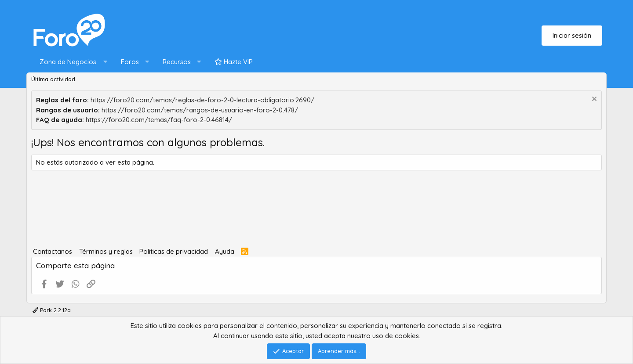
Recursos (177, 62)
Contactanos (53, 251)
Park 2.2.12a (52, 310)
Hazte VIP (234, 62)
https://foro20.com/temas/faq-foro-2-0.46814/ (159, 120)
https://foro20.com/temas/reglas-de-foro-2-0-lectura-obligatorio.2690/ (202, 100)
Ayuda (225, 251)
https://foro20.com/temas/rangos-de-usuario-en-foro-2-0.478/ (200, 110)
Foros (130, 62)
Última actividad (53, 79)
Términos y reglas (106, 251)
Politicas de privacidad (174, 251)
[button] (71, 62)
